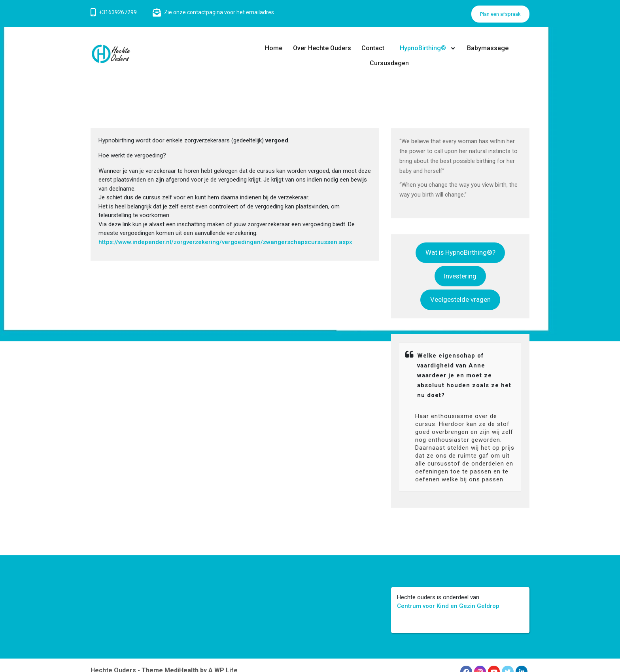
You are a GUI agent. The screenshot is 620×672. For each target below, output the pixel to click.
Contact (373, 48)
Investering (460, 276)
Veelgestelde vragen (460, 299)
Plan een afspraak (500, 14)
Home (274, 48)
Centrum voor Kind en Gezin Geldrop (448, 606)
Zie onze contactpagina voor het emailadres (219, 12)
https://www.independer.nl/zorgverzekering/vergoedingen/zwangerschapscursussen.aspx (225, 242)
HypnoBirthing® (422, 48)
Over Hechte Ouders (322, 48)
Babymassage (488, 48)
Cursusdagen (389, 63)
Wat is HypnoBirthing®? (460, 252)
